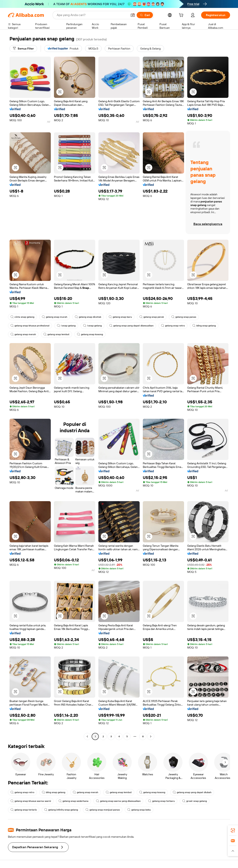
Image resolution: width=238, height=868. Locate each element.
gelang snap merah (23, 334)
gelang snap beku (139, 810)
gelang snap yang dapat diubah (192, 792)
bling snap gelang (204, 326)
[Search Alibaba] (92, 15)
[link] (233, 830)
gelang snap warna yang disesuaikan (118, 801)
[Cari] (145, 15)
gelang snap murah (55, 317)
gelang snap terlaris (24, 810)
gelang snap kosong (90, 334)
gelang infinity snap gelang (61, 810)
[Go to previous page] (87, 736)
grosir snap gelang (195, 801)
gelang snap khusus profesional (30, 326)
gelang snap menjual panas (103, 810)
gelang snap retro (173, 326)
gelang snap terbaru (161, 801)
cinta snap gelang (22, 317)
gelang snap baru (120, 317)
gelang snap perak (152, 317)
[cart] (182, 16)
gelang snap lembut (56, 334)
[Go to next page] (151, 736)
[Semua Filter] (23, 49)
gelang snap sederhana (73, 801)
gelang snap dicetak (88, 317)
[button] (133, 15)
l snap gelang (66, 326)
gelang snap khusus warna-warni (31, 801)
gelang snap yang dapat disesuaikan (131, 326)
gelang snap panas (184, 317)
